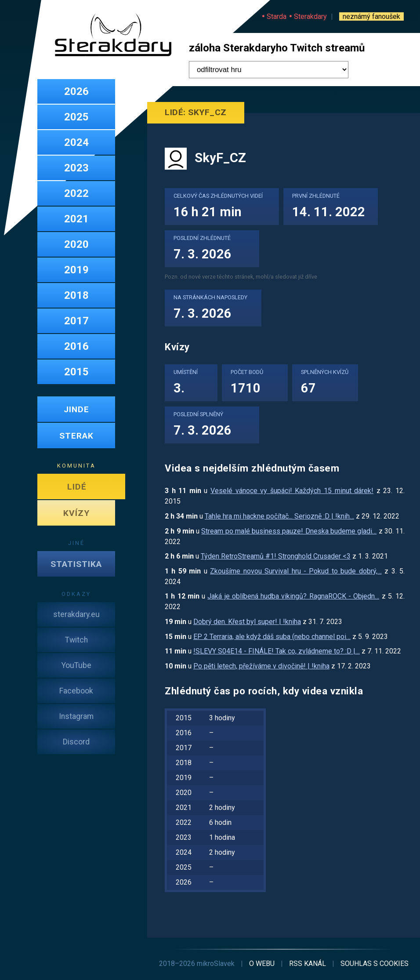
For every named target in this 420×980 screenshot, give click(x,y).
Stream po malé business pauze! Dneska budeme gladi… (289, 531)
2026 (76, 91)
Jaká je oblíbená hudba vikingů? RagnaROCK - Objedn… (293, 596)
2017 (76, 321)
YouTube (76, 665)
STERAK (76, 436)
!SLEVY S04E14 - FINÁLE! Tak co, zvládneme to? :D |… (277, 651)
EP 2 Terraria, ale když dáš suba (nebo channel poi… (272, 637)
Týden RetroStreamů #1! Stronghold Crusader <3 (276, 556)
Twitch (76, 640)
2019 (76, 270)
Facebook (76, 691)
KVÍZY (76, 513)
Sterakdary (310, 16)
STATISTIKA (76, 564)
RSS (308, 964)
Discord (76, 742)
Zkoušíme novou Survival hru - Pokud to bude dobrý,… (296, 571)
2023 (76, 168)
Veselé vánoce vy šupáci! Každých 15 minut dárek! (292, 491)
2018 (76, 295)
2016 (76, 346)
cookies (375, 964)
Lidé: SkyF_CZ (196, 112)
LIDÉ (77, 487)
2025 (76, 117)
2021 (76, 219)
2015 (76, 372)
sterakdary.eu (76, 614)
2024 (76, 142)
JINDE (76, 409)
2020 (76, 244)
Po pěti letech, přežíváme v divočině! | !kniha (261, 666)
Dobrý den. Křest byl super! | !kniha (247, 622)
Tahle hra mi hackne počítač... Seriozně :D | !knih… (279, 516)
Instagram (76, 716)
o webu (262, 964)
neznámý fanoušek (371, 16)
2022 (76, 193)
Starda (277, 16)
